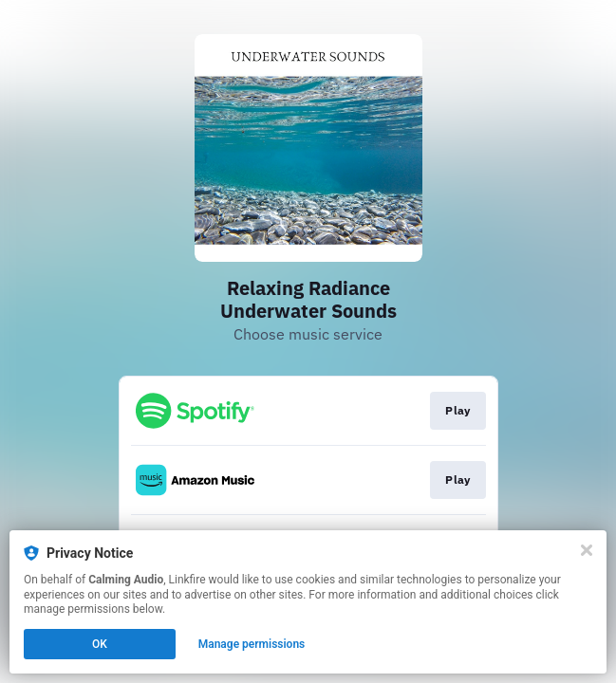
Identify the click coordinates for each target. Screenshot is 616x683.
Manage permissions (252, 644)
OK (100, 644)
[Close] (587, 550)
